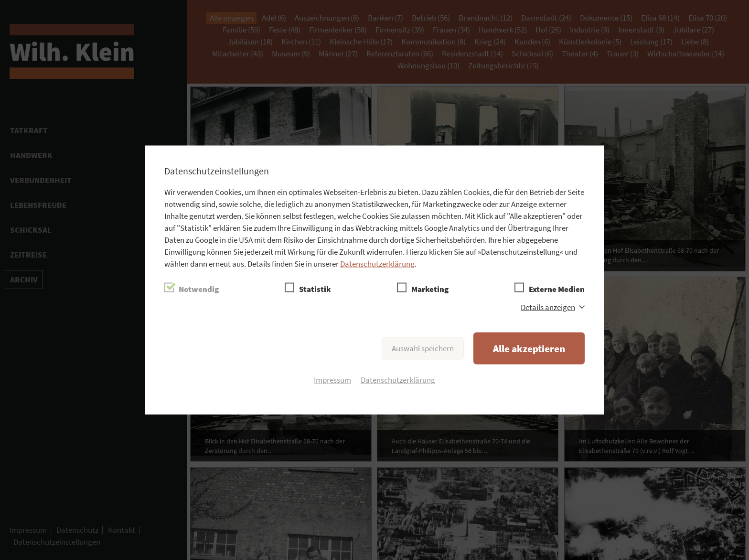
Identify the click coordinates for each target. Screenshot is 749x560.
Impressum (332, 380)
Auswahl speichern (423, 348)
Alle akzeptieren (529, 349)
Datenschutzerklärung (377, 264)
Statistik (315, 289)
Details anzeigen (548, 307)
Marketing (430, 289)
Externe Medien (557, 289)
